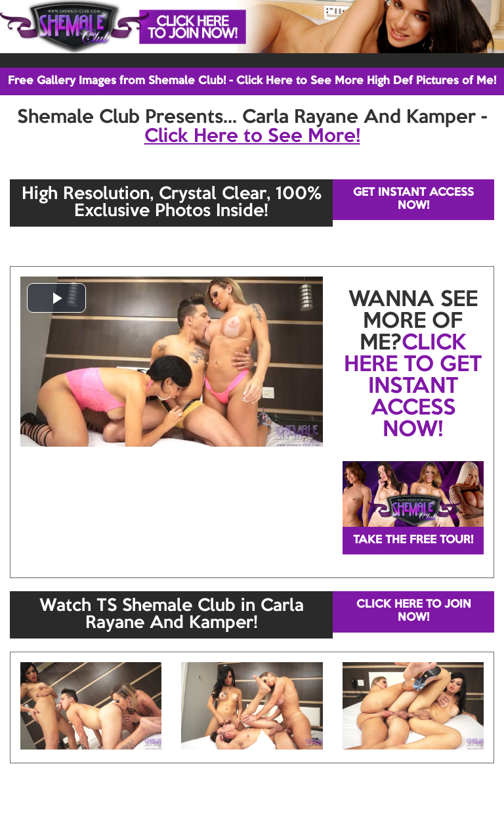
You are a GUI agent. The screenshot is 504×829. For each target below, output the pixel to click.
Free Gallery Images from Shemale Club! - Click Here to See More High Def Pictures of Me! (252, 81)
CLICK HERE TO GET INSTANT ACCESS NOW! (413, 387)
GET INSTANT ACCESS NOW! (413, 199)
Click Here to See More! (252, 137)
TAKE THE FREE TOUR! (413, 540)
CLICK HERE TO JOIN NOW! (414, 611)
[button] (56, 298)
